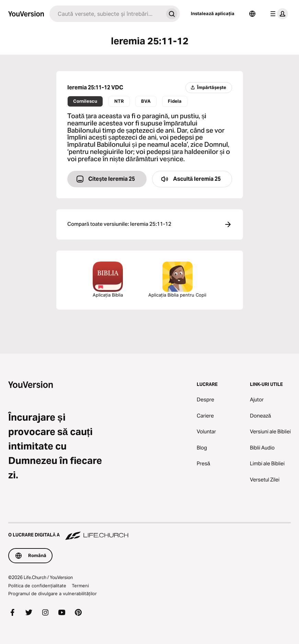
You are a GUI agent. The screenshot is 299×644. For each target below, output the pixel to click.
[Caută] (106, 14)
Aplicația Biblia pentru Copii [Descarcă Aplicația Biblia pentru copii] (177, 280)
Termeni (80, 586)
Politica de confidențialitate (37, 586)
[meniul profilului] (278, 14)
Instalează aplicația (213, 13)
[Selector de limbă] (252, 14)
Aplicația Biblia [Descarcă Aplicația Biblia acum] (108, 280)
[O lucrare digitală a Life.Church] (149, 532)
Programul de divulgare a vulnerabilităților (53, 593)
